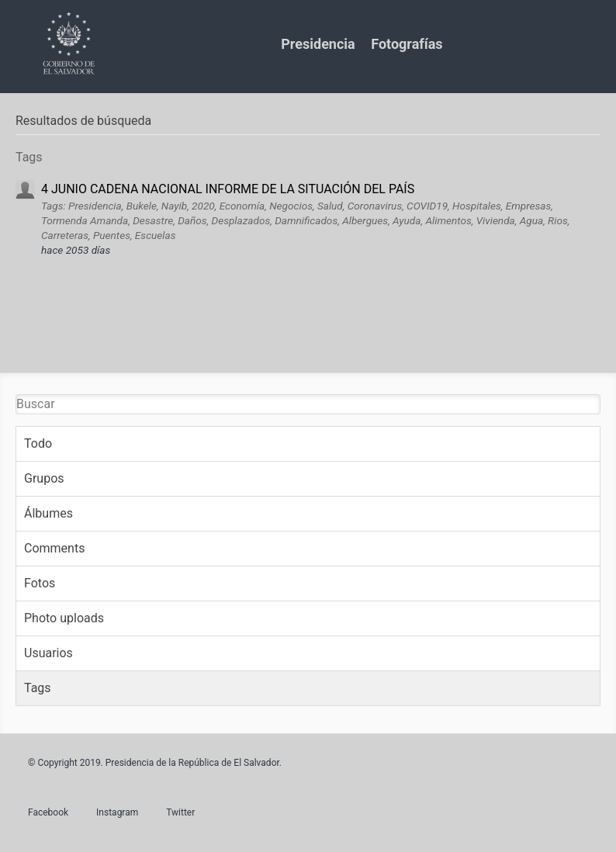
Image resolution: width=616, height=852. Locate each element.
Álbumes (48, 513)
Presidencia (318, 44)
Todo (38, 443)
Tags (38, 688)
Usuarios (48, 653)
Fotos (40, 583)
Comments (54, 548)
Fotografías (407, 44)
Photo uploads (64, 618)
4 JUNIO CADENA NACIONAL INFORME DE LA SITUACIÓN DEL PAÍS (228, 189)
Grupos (44, 478)
